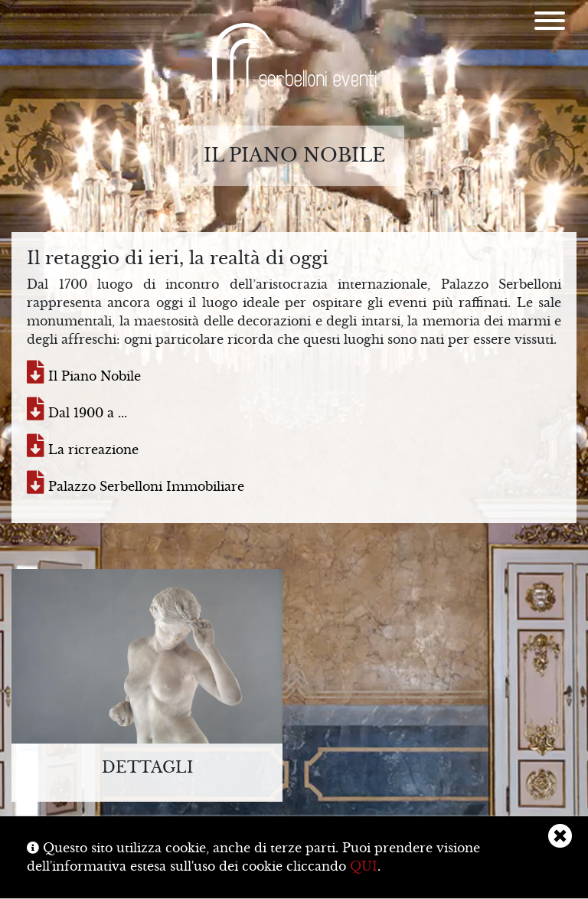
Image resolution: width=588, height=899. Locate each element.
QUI (364, 866)
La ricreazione (83, 449)
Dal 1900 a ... (77, 413)
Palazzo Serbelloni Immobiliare (136, 486)
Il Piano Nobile (84, 376)
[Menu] (550, 23)
